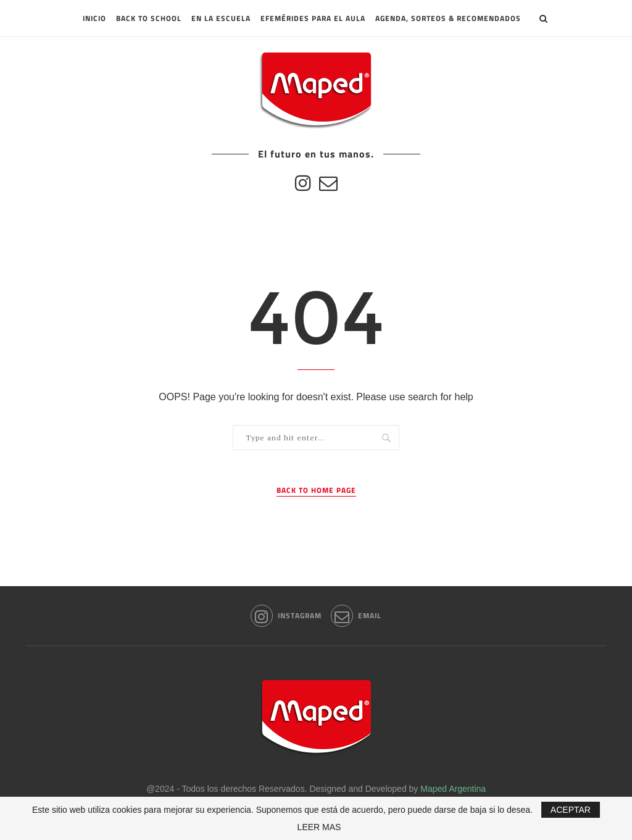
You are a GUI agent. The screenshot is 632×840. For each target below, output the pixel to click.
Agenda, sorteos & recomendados (448, 18)
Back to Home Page (316, 490)
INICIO (94, 18)
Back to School (149, 18)
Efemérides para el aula (313, 18)
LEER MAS (319, 827)
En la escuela (221, 18)
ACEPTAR (571, 810)
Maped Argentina (453, 789)
